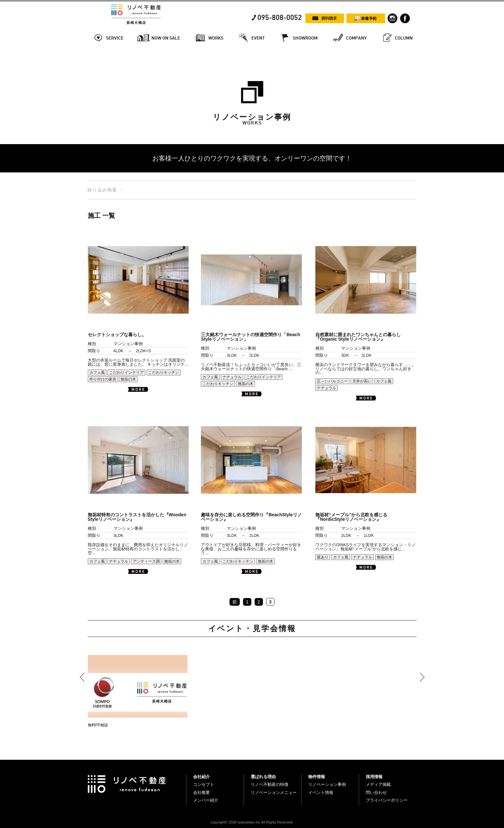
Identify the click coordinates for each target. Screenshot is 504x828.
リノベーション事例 (327, 784)
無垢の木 (128, 379)
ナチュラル (232, 377)
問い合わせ (376, 792)
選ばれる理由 (263, 777)
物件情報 (317, 777)
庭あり (323, 557)
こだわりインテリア (126, 373)
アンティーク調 (146, 561)
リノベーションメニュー (274, 792)
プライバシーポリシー (387, 800)
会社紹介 (202, 777)
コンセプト (204, 784)
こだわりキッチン (164, 373)
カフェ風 (97, 373)
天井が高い (362, 381)
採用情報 (374, 777)
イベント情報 (321, 792)
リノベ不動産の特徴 (270, 784)
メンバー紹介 (206, 800)
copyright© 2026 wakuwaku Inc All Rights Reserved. (252, 822)
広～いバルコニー (332, 381)
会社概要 (202, 792)
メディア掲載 (378, 784)
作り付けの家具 (103, 379)
